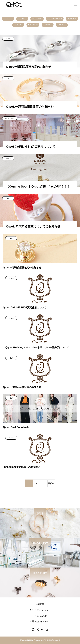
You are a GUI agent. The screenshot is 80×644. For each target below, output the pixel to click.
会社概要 (40, 604)
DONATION (72, 19)
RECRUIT (62, 25)
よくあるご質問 (40, 616)
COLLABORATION (55, 19)
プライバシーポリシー (40, 610)
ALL (8, 19)
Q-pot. (22, 19)
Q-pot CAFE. (37, 19)
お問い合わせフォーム (40, 621)
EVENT (18, 25)
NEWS (8, 158)
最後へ (51, 483)
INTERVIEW (33, 25)
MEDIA (47, 25)
